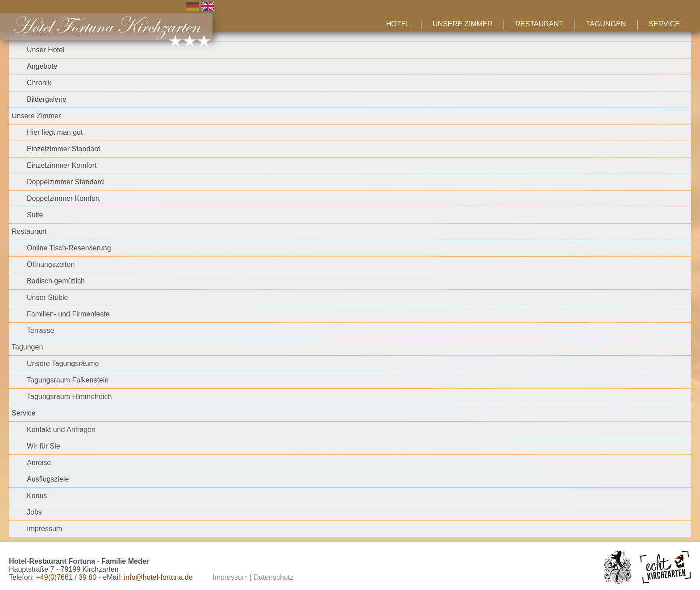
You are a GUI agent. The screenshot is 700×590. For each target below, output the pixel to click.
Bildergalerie (47, 99)
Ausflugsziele (48, 479)
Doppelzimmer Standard (65, 182)
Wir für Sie (44, 446)
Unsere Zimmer (462, 24)
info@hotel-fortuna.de (158, 577)
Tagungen (606, 24)
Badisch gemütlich (56, 281)
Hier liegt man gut (55, 132)
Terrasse (40, 330)
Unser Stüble (48, 297)
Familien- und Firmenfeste (68, 314)
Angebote (42, 66)
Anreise (39, 463)
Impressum (44, 529)
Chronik (39, 83)
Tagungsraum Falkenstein (68, 380)
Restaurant (539, 24)
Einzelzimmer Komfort (62, 165)
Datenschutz (273, 577)
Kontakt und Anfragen (61, 430)
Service (664, 24)
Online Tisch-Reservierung (69, 248)
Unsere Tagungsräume (63, 364)
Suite (35, 215)
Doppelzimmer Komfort (63, 198)
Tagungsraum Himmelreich (69, 397)
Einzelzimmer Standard (64, 149)
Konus (37, 496)
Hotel (398, 24)
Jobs (34, 512)
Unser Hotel (46, 50)
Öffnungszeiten (51, 264)
